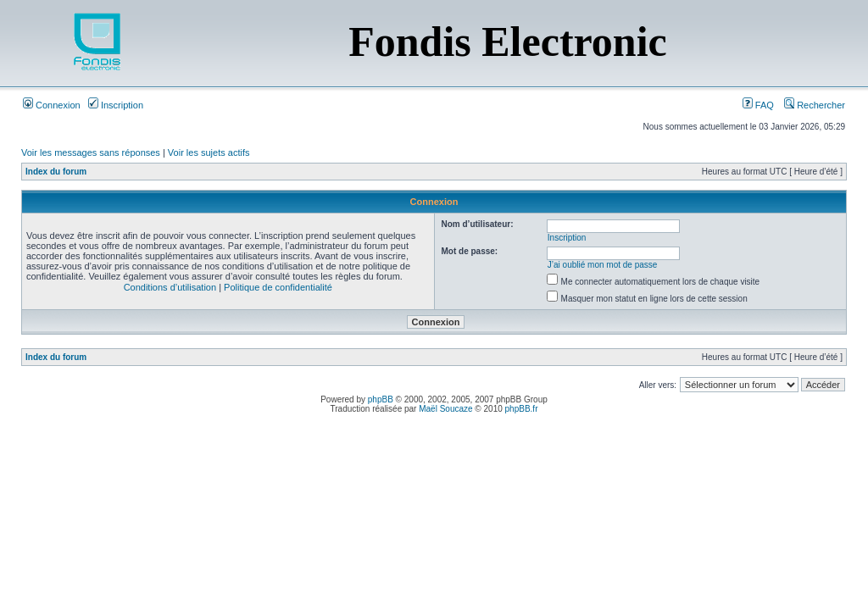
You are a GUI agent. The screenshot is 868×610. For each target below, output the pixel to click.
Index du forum (56, 172)
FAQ (758, 105)
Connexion (52, 105)
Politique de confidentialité (278, 287)
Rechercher (815, 105)
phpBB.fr (522, 409)
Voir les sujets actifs (209, 152)
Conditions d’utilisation (170, 287)
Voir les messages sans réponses (91, 152)
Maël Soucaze (445, 409)
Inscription (116, 105)
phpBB (381, 399)
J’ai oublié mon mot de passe (603, 265)
